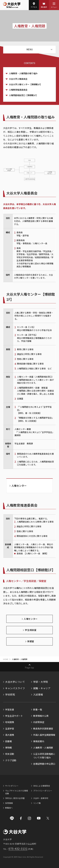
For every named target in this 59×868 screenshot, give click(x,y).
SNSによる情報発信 (42, 786)
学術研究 (10, 694)
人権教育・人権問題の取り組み (23, 73)
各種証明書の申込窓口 (44, 764)
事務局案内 (39, 741)
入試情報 (38, 694)
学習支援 (10, 709)
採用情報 (9, 803)
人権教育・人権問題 (43, 748)
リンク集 (37, 803)
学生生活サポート (14, 716)
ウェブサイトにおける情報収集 (17, 792)
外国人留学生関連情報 (44, 735)
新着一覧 (38, 709)
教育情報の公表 (41, 716)
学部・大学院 (41, 682)
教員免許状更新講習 (43, 729)
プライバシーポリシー (43, 791)
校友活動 (10, 754)
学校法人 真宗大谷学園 (15, 798)
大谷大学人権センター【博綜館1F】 (25, 84)
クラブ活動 (11, 760)
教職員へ (9, 808)
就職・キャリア (42, 688)
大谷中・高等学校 (41, 798)
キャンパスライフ (15, 688)
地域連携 (10, 722)
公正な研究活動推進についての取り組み (44, 756)
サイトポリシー (12, 786)
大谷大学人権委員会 (18, 79)
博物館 (8, 748)
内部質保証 (39, 722)
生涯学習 (10, 729)
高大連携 (10, 735)
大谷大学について (15, 682)
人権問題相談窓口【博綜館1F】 (23, 95)
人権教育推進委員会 (18, 90)
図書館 (8, 741)
